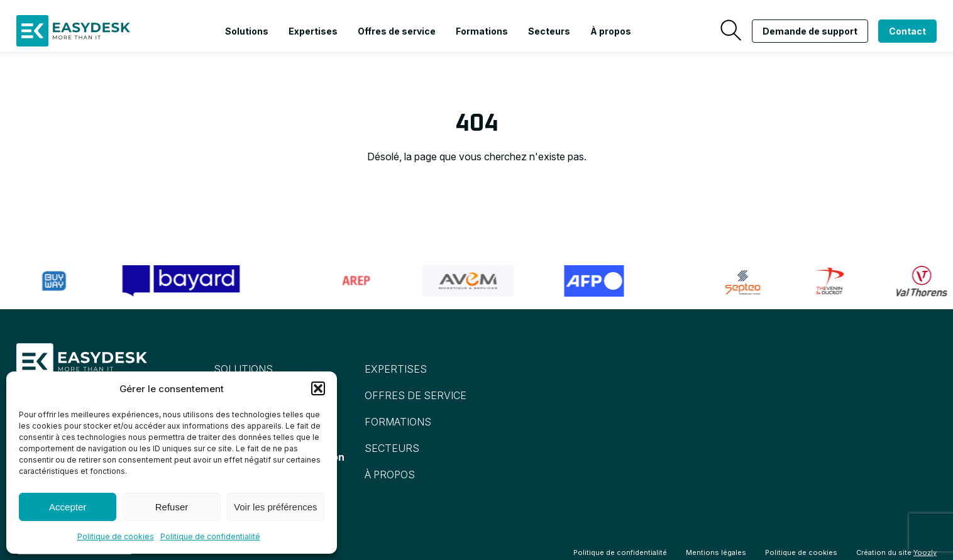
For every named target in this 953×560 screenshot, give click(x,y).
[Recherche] (731, 31)
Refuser (172, 507)
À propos (611, 31)
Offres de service (397, 31)
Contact (907, 31)
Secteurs (549, 31)
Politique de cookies (116, 536)
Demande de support (810, 31)
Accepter (68, 507)
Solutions (247, 31)
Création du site (896, 552)
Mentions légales (716, 552)
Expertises (313, 31)
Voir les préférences (276, 507)
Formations (482, 31)
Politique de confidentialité (210, 536)
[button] (318, 388)
